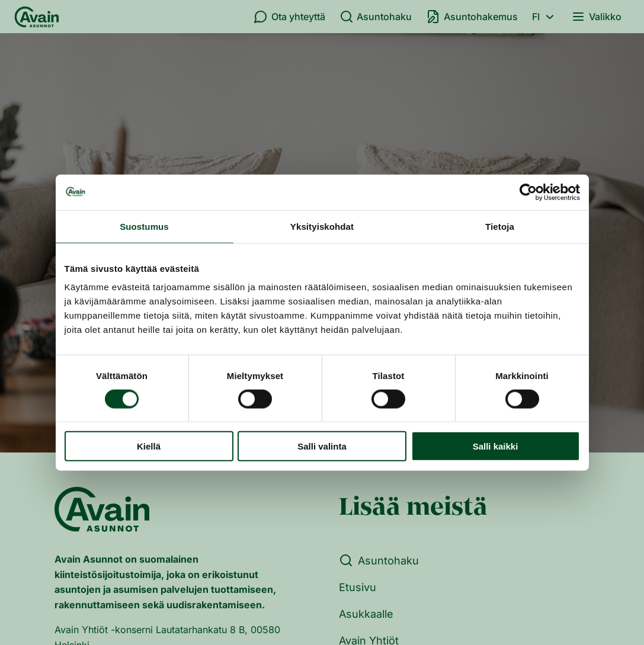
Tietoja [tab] (500, 226)
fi (545, 17)
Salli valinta (322, 446)
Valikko (596, 17)
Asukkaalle (366, 614)
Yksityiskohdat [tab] (322, 226)
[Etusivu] (37, 17)
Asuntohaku (376, 17)
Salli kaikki (496, 446)
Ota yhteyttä (289, 17)
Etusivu (358, 587)
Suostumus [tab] (144, 226)
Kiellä (149, 446)
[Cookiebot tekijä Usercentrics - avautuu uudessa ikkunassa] (528, 192)
